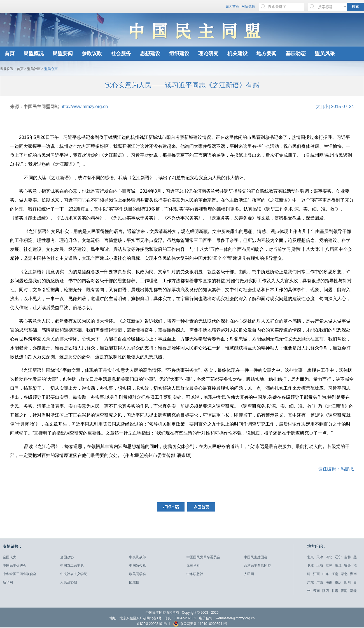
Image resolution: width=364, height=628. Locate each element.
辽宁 (338, 557)
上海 (320, 566)
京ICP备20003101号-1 (153, 624)
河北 (329, 557)
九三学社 (193, 566)
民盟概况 (34, 53)
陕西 (326, 591)
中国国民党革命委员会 (203, 557)
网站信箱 (248, 6)
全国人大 (10, 557)
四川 (347, 582)
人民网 (249, 574)
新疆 (353, 591)
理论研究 (208, 53)
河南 (335, 574)
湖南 (353, 574)
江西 (316, 574)
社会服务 (121, 53)
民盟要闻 (63, 53)
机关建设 (237, 53)
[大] (318, 107)
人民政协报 (69, 582)
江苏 (329, 566)
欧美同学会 (137, 574)
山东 (326, 574)
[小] (326, 107)
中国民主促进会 (15, 566)
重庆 (338, 582)
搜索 (355, 7)
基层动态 (296, 53)
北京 (311, 557)
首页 (10, 53)
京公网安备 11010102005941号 (200, 625)
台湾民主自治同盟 (257, 566)
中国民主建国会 (256, 557)
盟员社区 (34, 69)
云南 (316, 591)
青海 (344, 591)
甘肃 (335, 591)
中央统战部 (137, 557)
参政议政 (92, 53)
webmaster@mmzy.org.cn (235, 618)
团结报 (134, 582)
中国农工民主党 (72, 566)
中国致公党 (137, 566)
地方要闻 (267, 53)
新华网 (8, 582)
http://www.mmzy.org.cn (84, 107)
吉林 (347, 557)
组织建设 (179, 53)
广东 (311, 582)
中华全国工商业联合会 (20, 574)
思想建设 (150, 53)
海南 (329, 582)
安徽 (347, 566)
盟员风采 (325, 53)
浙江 (338, 566)
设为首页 (232, 6)
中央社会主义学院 (74, 574)
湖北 (344, 574)
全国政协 (67, 557)
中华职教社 (195, 574)
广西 (320, 582)
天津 (320, 557)
